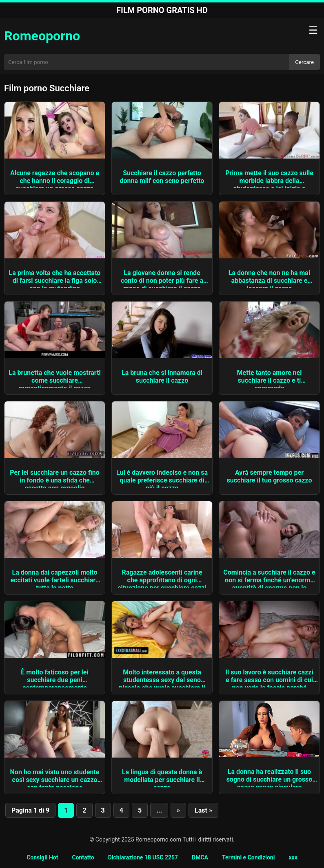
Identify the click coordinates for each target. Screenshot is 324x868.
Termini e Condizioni (248, 857)
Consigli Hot (42, 857)
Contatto (83, 857)
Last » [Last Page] (203, 810)
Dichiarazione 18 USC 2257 (143, 857)
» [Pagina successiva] (178, 810)
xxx (293, 857)
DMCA (200, 857)
